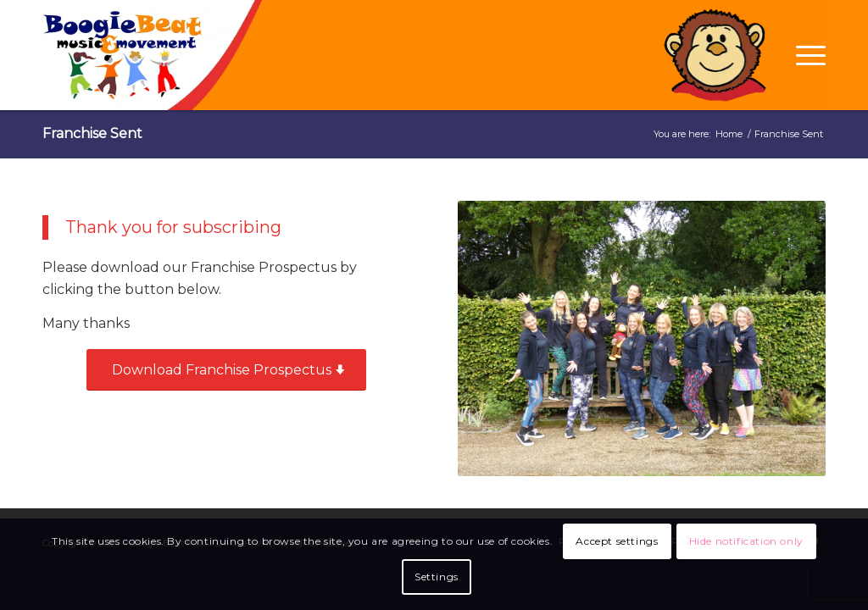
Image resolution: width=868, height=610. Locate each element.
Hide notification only (746, 541)
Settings (437, 577)
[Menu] (805, 55)
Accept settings (617, 541)
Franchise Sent (92, 133)
